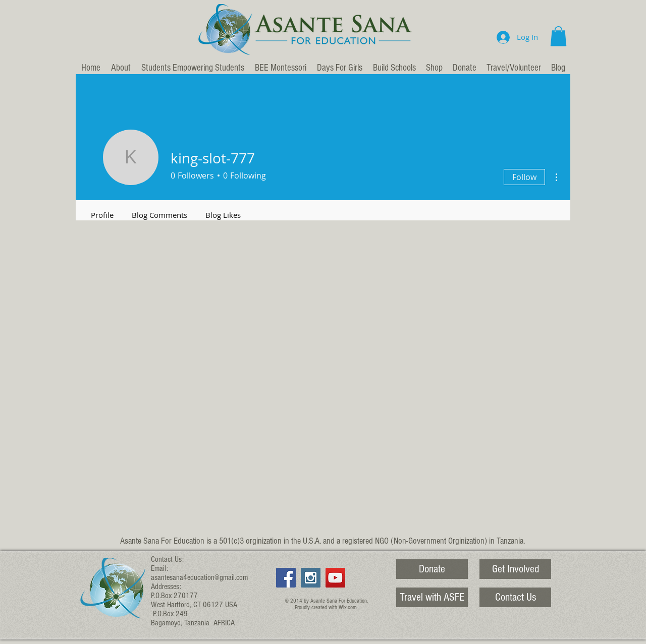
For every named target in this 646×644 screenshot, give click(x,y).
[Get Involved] (515, 569)
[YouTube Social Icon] (335, 578)
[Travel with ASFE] (432, 597)
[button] (558, 36)
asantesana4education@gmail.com (199, 577)
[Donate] (432, 569)
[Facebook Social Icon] (286, 578)
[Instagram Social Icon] (311, 578)
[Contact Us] (515, 597)
